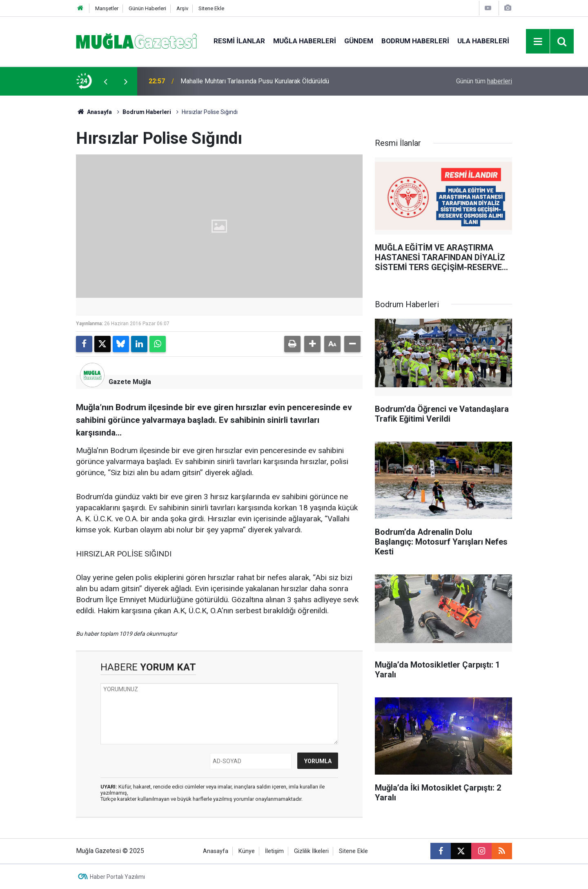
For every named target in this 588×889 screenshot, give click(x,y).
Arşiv (182, 8)
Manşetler (107, 8)
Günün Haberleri (147, 8)
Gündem (359, 41)
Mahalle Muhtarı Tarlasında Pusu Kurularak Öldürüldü (255, 81)
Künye (247, 851)
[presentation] (105, 81)
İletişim (274, 851)
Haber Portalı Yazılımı (117, 877)
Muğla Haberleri (305, 41)
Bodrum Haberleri (415, 41)
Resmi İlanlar (239, 41)
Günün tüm (484, 81)
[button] (312, 344)
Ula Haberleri (483, 41)
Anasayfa (94, 112)
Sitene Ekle (211, 8)
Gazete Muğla (130, 382)
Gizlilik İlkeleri (311, 851)
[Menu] (538, 42)
